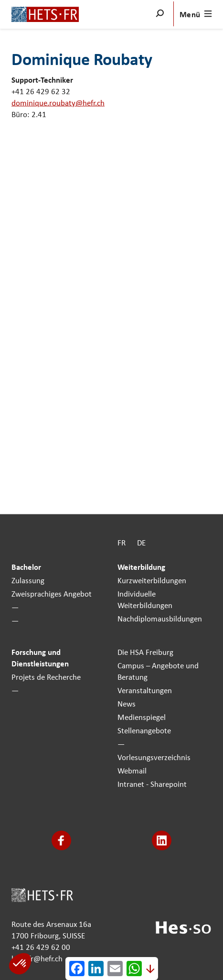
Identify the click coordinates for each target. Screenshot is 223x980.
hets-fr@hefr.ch (37, 958)
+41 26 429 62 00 (41, 947)
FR (122, 543)
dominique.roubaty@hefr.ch (58, 103)
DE (141, 543)
